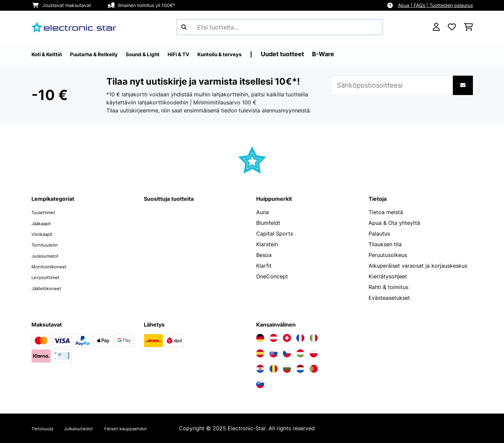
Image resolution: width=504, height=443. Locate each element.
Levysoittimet (49, 276)
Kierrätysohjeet (388, 276)
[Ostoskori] (468, 27)
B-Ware (360, 54)
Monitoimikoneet (53, 266)
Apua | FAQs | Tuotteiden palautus (435, 5)
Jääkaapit (44, 223)
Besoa (264, 255)
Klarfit (264, 266)
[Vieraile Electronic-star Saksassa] (260, 338)
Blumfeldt (268, 223)
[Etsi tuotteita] (280, 27)
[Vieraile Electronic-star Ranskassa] (300, 338)
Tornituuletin (47, 244)
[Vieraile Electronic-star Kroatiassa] (260, 369)
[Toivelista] (452, 27)
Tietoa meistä (386, 212)
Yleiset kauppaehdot (141, 428)
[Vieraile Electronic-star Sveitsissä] (287, 338)
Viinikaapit (45, 234)
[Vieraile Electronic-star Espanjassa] (260, 353)
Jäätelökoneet (49, 287)
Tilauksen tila (385, 244)
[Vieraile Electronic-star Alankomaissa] (300, 369)
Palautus (379, 234)
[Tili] (436, 27)
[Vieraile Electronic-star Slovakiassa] (274, 353)
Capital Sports (275, 234)
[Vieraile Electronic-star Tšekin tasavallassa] (287, 353)
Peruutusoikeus (388, 255)
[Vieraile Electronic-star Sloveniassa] (260, 384)
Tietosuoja (45, 428)
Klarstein (267, 244)
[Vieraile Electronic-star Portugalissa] (314, 369)
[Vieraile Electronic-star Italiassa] (314, 338)
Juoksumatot (48, 255)
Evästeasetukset (389, 298)
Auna (263, 212)
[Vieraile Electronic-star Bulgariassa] (287, 369)
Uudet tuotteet (319, 54)
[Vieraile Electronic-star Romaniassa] (274, 369)
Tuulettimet (46, 212)
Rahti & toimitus (388, 287)
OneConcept (272, 276)
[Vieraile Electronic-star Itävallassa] (274, 338)
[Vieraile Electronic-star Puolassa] (314, 353)
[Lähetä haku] (184, 27)
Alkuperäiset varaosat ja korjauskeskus (418, 266)
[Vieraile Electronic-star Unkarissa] (300, 353)
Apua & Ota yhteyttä (394, 223)
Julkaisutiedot (86, 428)
